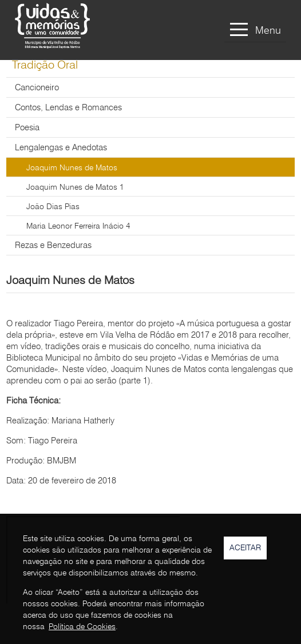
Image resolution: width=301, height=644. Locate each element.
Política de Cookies (82, 627)
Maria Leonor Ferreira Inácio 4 (78, 226)
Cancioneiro (37, 88)
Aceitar (245, 548)
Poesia (27, 128)
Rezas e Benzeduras (53, 246)
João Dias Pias (53, 207)
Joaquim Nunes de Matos (72, 168)
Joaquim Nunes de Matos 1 (75, 187)
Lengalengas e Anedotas (61, 148)
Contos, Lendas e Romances (68, 108)
